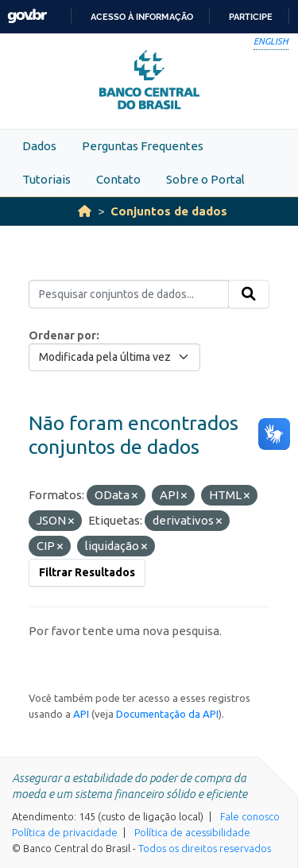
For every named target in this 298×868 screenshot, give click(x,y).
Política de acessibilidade (192, 832)
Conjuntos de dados (169, 211)
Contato (118, 179)
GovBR (27, 16)
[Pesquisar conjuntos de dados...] (129, 294)
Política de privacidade (65, 832)
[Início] (85, 211)
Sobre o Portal (205, 179)
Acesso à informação (142, 17)
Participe (251, 17)
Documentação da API (167, 714)
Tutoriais (46, 179)
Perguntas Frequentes (143, 146)
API (81, 714)
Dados (39, 146)
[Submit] (249, 294)
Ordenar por (62, 335)
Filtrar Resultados (87, 572)
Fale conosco (250, 816)
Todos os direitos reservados (205, 848)
